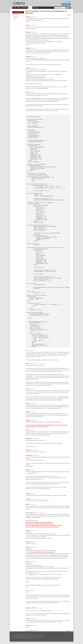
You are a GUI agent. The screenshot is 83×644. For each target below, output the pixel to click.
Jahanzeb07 (28, 499)
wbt (27, 350)
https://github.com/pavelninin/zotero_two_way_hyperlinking (43, 552)
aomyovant (28, 619)
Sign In (27, 631)
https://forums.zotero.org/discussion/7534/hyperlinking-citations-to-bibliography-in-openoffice (44, 525)
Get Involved (35, 8)
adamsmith (28, 412)
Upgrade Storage (66, 4)
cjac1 (27, 92)
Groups (19, 8)
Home (15, 8)
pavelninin (28, 547)
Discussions (15, 17)
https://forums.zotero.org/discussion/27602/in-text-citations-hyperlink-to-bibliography (43, 527)
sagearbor (28, 403)
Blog (13, 635)
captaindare (28, 17)
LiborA (27, 389)
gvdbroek (28, 470)
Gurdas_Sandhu (29, 513)
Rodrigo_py (28, 530)
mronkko (28, 25)
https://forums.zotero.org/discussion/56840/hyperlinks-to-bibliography (40, 524)
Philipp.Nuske (29, 439)
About (42, 635)
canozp (27, 363)
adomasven (28, 608)
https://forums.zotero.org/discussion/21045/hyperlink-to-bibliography (39, 522)
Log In (65, 2)
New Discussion (18, 12)
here (37, 360)
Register (69, 2)
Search (14, 19)
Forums (30, 8)
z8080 (27, 430)
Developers (20, 635)
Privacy (31, 635)
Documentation (24, 8)
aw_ (27, 590)
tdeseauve (28, 562)
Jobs (39, 635)
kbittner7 (28, 504)
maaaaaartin (29, 626)
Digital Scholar (22, 637)
